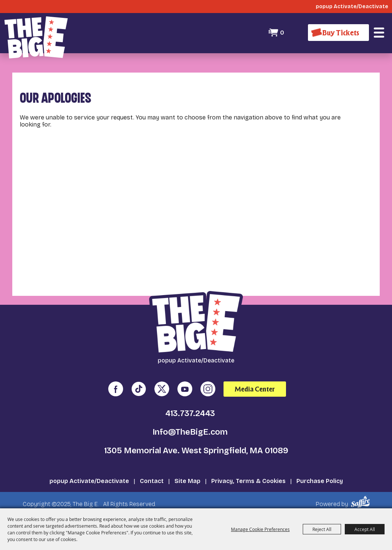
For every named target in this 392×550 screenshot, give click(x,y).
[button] (379, 33)
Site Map (187, 481)
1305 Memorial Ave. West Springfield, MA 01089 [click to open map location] (196, 451)
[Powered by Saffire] (362, 502)
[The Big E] (36, 37)
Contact (152, 481)
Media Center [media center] (255, 389)
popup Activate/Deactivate (89, 481)
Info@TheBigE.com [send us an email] (190, 432)
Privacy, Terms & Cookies (248, 481)
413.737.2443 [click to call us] (190, 413)
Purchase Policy (320, 481)
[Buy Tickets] (338, 33)
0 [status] (282, 33)
